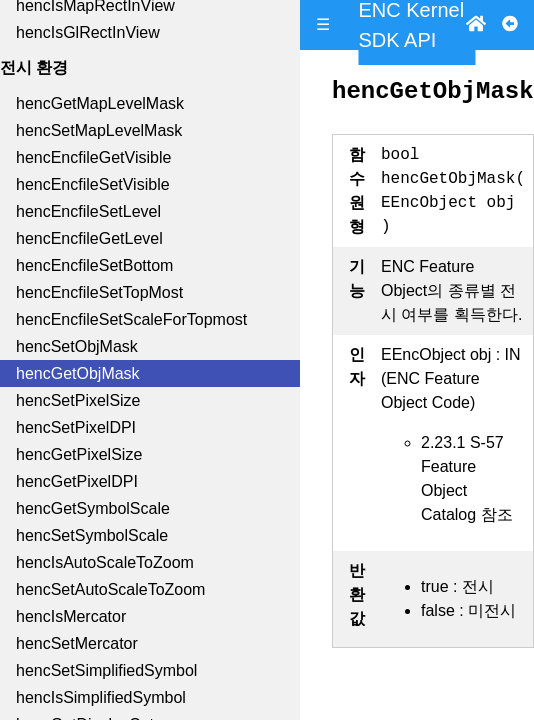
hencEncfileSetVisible (93, 184)
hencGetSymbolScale (93, 508)
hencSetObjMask (77, 346)
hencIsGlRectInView (88, 32)
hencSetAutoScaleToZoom (110, 589)
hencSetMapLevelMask (99, 130)
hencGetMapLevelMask (100, 103)
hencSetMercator (77, 643)
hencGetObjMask (78, 373)
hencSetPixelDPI (76, 427)
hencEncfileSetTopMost (99, 292)
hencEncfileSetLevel (88, 211)
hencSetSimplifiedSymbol (106, 670)
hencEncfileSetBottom (94, 265)
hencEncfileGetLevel (89, 238)
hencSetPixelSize (78, 400)
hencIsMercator (71, 616)
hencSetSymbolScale (92, 535)
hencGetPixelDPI (77, 481)
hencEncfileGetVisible (93, 157)
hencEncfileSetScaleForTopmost (131, 319)
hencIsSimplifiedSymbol (101, 697)
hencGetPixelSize (79, 454)
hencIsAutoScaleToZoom (105, 562)
